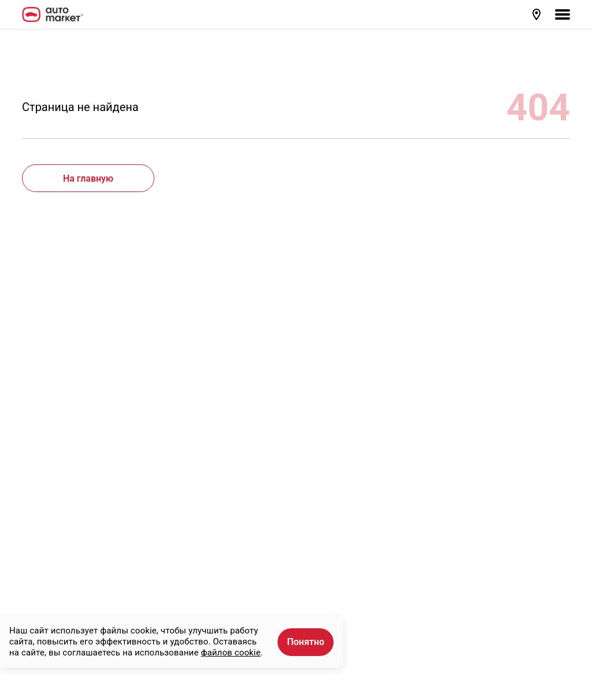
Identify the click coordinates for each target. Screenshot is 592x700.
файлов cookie (230, 653)
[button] (538, 14)
